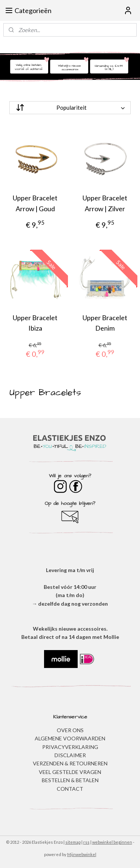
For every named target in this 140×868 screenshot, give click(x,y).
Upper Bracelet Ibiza (35, 323)
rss (86, 842)
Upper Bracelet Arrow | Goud (35, 203)
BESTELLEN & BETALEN (70, 780)
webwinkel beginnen (112, 842)
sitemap (73, 842)
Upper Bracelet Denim (105, 323)
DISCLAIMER (70, 755)
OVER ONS (70, 730)
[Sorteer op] (70, 108)
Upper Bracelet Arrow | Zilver (105, 203)
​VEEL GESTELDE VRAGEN (70, 772)
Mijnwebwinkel (82, 854)
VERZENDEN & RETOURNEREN (70, 763)
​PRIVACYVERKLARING (70, 747)
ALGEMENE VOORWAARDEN (70, 738)
